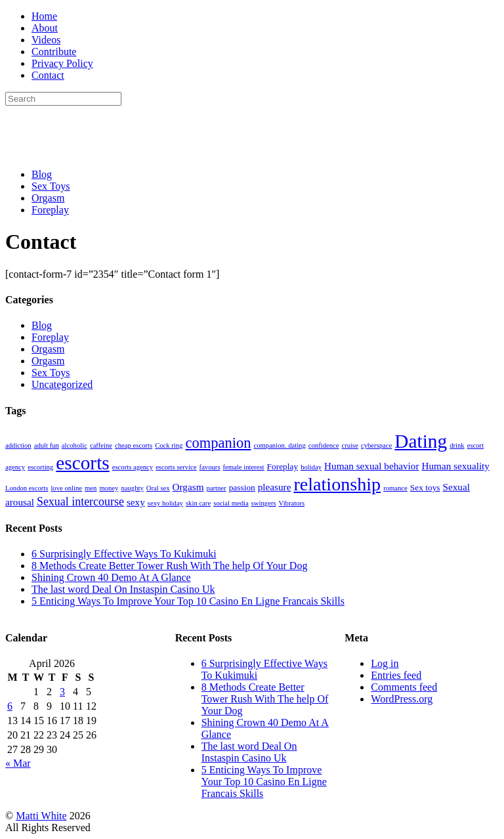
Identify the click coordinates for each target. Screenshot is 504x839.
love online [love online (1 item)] (66, 488)
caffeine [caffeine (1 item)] (101, 445)
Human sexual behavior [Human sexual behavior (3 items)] (371, 466)
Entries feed (396, 675)
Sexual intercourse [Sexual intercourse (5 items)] (80, 502)
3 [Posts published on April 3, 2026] (62, 692)
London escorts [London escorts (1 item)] (27, 488)
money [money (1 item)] (109, 488)
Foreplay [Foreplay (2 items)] (283, 466)
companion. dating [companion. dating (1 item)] (279, 445)
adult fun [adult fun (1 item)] (47, 445)
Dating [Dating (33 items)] (421, 441)
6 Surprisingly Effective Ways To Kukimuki (124, 554)
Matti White (41, 816)
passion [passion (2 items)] (242, 487)
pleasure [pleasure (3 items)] (275, 487)
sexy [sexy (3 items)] (136, 502)
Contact (48, 75)
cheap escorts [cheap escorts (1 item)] (134, 445)
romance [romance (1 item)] (395, 488)
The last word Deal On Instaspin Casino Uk (123, 589)
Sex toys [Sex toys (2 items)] (425, 487)
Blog (42, 174)
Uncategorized (62, 384)
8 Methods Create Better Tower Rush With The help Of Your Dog (169, 566)
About (45, 28)
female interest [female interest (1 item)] (244, 467)
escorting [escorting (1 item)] (40, 467)
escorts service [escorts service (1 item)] (176, 467)
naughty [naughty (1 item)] (132, 488)
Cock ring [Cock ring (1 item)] (169, 445)
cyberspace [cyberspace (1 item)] (376, 445)
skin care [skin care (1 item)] (198, 503)
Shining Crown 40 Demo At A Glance (111, 577)
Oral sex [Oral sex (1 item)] (158, 488)
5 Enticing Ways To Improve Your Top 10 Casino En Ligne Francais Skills (188, 601)
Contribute (54, 52)
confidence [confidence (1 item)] (324, 445)
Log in (385, 663)
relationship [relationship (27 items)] (337, 484)
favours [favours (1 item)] (210, 467)
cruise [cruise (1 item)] (350, 445)
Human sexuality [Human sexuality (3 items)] (455, 466)
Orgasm (48, 198)
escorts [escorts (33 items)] (82, 463)
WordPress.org (402, 699)
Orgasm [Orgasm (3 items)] (188, 487)
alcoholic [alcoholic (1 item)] (74, 445)
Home (44, 16)
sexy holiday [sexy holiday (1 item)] (165, 503)
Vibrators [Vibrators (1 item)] (292, 503)
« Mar (18, 763)
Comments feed (404, 687)
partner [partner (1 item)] (216, 488)
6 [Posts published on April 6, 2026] (10, 706)
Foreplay (50, 210)
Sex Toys (51, 186)
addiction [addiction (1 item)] (18, 445)
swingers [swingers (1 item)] (264, 503)
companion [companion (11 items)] (218, 443)
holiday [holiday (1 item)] (311, 467)
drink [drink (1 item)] (457, 445)
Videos (46, 40)
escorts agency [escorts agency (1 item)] (133, 467)
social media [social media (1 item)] (231, 503)
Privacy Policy (62, 63)
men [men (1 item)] (91, 488)
